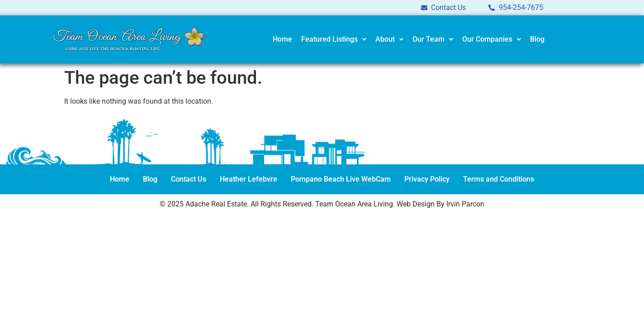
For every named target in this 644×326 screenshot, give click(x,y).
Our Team (433, 39)
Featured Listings (334, 39)
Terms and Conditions (499, 179)
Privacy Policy (427, 179)
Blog (537, 39)
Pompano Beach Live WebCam (341, 179)
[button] (334, 39)
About (389, 39)
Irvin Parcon (465, 204)
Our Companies (492, 39)
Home (282, 39)
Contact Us (189, 179)
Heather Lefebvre (249, 179)
